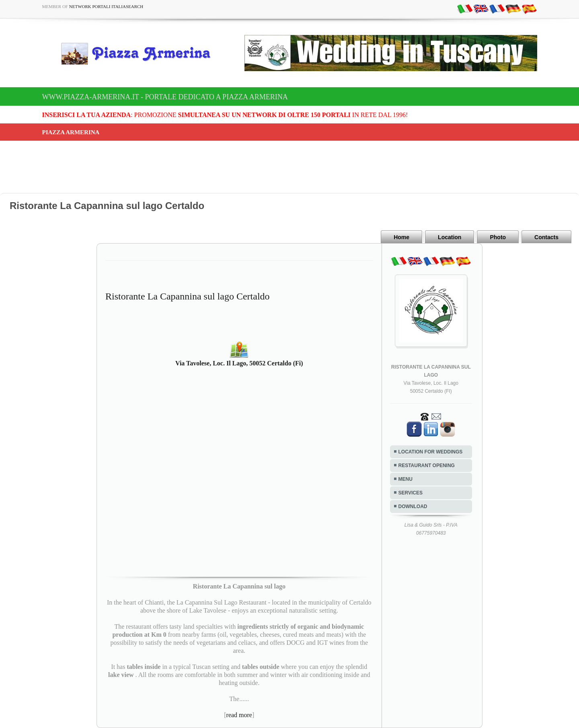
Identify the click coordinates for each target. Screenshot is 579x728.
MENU (406, 479)
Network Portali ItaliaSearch (106, 6)
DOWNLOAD (413, 507)
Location (450, 237)
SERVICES (411, 493)
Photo (498, 237)
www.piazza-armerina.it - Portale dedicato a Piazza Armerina (165, 97)
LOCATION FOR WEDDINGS (431, 452)
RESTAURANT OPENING (427, 466)
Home (401, 237)
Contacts (546, 237)
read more (239, 715)
